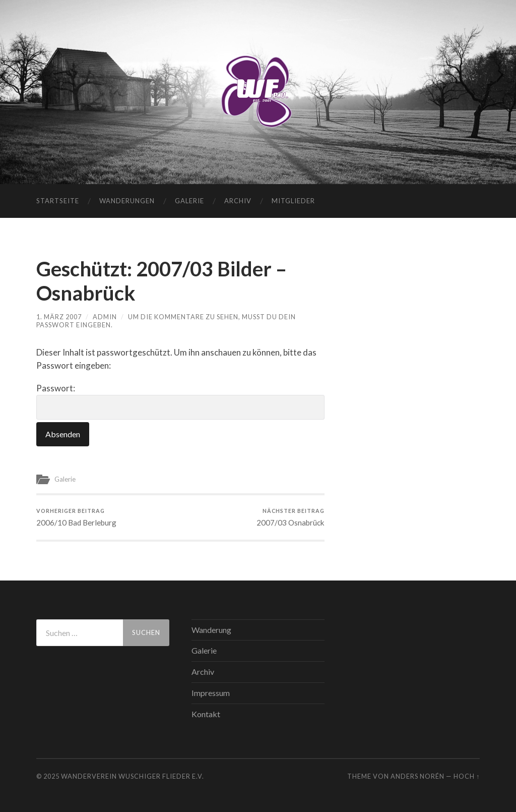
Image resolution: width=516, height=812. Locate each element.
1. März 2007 (59, 317)
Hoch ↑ (467, 776)
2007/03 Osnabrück (291, 517)
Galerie (189, 201)
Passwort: (180, 401)
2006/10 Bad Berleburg (76, 517)
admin (105, 317)
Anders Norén (417, 776)
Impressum (211, 693)
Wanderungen (127, 201)
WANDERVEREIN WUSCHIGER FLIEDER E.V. (133, 776)
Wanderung (211, 630)
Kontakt (206, 714)
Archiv (238, 201)
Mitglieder (293, 201)
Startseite (58, 201)
